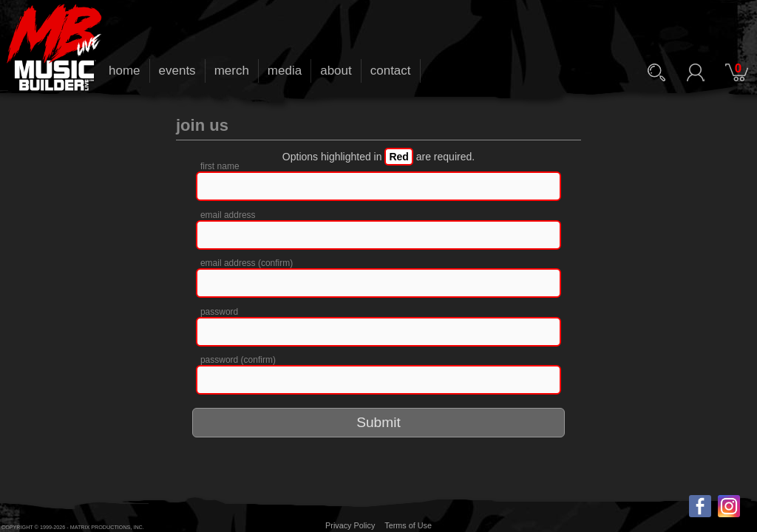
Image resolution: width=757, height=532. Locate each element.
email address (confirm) (247, 263)
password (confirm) (238, 360)
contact (391, 71)
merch (232, 71)
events (177, 71)
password (219, 312)
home (125, 71)
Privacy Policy (350, 525)
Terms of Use (408, 525)
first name (220, 166)
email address (228, 215)
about (336, 71)
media (285, 71)
